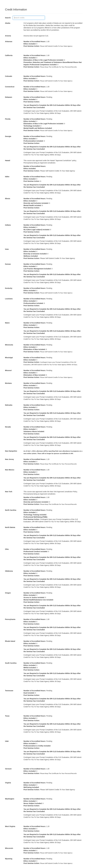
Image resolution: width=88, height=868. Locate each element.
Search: (9, 18)
